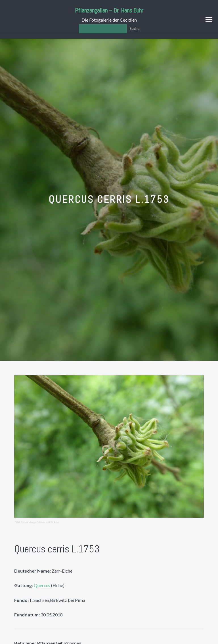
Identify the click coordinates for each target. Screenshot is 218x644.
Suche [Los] (135, 28)
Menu (209, 19)
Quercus (42, 585)
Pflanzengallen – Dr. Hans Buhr (109, 10)
